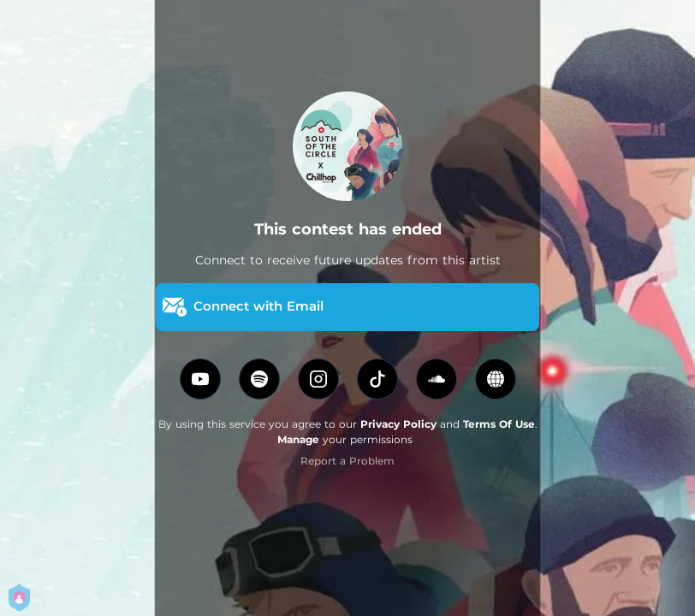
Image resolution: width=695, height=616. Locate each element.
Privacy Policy (398, 424)
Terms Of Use (499, 424)
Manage (298, 439)
